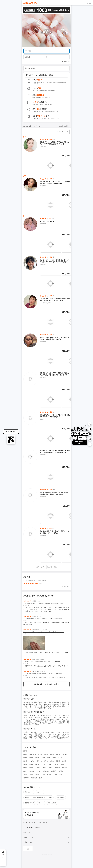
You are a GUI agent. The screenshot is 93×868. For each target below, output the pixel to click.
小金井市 (32, 761)
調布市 (31, 768)
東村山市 (54, 771)
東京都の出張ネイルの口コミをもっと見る (46, 684)
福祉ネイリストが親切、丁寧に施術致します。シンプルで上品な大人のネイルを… (44, 632)
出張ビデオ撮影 (60, 797)
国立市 (60, 758)
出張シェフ (41, 803)
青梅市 (25, 758)
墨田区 (37, 764)
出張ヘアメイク (29, 792)
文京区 (43, 774)
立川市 (57, 764)
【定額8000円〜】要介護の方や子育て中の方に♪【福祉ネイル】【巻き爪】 (42, 662)
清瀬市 (54, 758)
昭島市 (25, 754)
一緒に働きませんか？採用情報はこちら (3, 856)
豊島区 (45, 768)
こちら (56, 111)
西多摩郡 (57, 768)
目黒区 (41, 778)
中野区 (51, 768)
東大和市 (61, 771)
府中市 (31, 774)
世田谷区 (44, 764)
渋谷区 (64, 761)
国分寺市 (39, 761)
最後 (55, 567)
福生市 (37, 774)
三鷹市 (55, 774)
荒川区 (46, 754)
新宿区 (25, 764)
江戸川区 (64, 754)
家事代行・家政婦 (29, 803)
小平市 (46, 761)
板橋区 (52, 754)
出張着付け (40, 792)
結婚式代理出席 (52, 803)
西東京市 (64, 768)
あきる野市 (33, 754)
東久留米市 (46, 771)
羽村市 (39, 771)
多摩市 (63, 764)
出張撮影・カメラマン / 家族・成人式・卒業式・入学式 (39, 797)
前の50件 (43, 567)
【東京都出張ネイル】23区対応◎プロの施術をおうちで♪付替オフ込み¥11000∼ (43, 619)
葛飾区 (43, 758)
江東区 (25, 761)
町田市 (49, 774)
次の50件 (50, 567)
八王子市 (32, 771)
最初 (38, 567)
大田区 (37, 758)
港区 (61, 774)
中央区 (25, 768)
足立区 (40, 754)
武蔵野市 (26, 778)
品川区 (58, 761)
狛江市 (52, 761)
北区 (49, 758)
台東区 (51, 764)
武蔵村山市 (34, 778)
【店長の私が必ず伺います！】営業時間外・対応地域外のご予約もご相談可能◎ (43, 603)
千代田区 (38, 768)
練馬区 (25, 771)
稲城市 (58, 754)
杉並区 (31, 764)
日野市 (25, 774)
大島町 (31, 758)
